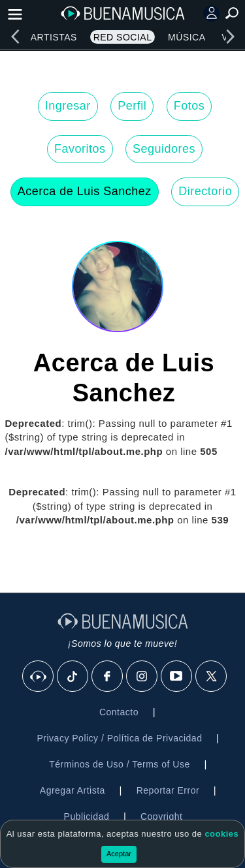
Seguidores (164, 149)
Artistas (54, 37)
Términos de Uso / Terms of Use (119, 764)
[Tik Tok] (73, 677)
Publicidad (87, 816)
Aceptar (119, 854)
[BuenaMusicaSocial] (39, 677)
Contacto (119, 712)
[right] (230, 37)
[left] (15, 37)
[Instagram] (142, 677)
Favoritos (80, 149)
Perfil (132, 106)
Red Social (123, 37)
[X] (212, 677)
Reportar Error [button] (168, 790)
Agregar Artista (73, 790)
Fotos (189, 106)
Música (187, 37)
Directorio (205, 191)
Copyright (161, 816)
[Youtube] (177, 677)
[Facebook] (108, 677)
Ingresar (68, 106)
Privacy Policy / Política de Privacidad (119, 738)
